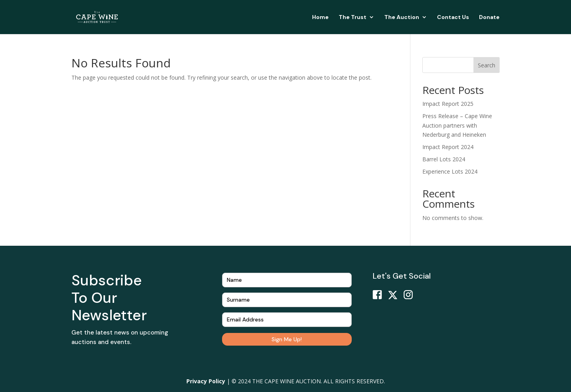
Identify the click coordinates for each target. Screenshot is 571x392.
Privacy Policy (206, 381)
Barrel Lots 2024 (444, 159)
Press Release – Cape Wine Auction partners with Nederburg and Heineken (457, 125)
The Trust (353, 17)
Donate (489, 17)
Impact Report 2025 (448, 104)
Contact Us (453, 17)
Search (487, 65)
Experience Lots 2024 (450, 171)
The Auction (402, 17)
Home (320, 17)
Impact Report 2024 (448, 147)
